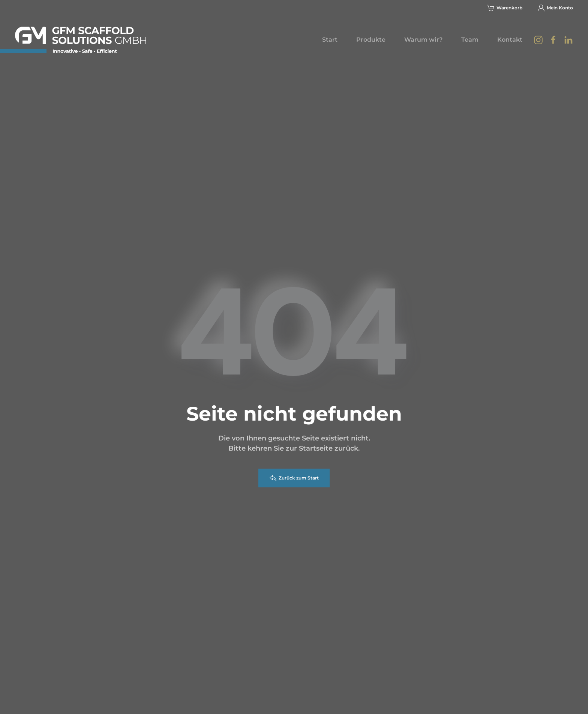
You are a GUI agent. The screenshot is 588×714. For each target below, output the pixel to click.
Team (470, 40)
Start (330, 40)
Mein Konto (555, 8)
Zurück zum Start (294, 478)
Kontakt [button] (510, 40)
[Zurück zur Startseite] (81, 40)
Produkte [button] (371, 40)
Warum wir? (423, 40)
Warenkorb (505, 8)
